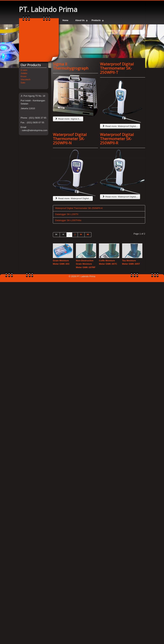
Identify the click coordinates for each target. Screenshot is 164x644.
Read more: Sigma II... (68, 119)
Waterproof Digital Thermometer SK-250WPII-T (117, 68)
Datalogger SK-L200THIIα (68, 220)
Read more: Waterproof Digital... (120, 126)
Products (96, 20)
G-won (24, 70)
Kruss (23, 76)
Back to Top (82, 280)
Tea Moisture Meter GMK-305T (131, 262)
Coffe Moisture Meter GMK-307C (108, 262)
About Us (80, 20)
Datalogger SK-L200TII (67, 214)
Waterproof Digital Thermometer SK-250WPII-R (117, 139)
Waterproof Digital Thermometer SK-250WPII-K (79, 208)
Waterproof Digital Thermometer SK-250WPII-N (70, 139)
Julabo (24, 73)
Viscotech (25, 79)
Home (65, 20)
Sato (23, 83)
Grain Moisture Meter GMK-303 (61, 262)
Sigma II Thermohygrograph (71, 66)
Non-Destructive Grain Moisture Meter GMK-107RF (86, 264)
